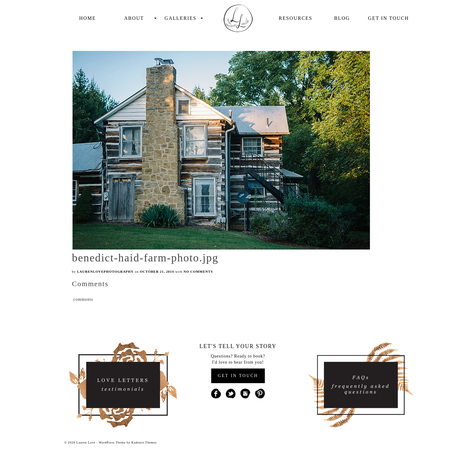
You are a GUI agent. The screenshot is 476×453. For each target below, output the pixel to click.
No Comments (198, 271)
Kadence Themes (144, 442)
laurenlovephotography (105, 271)
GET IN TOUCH (238, 376)
